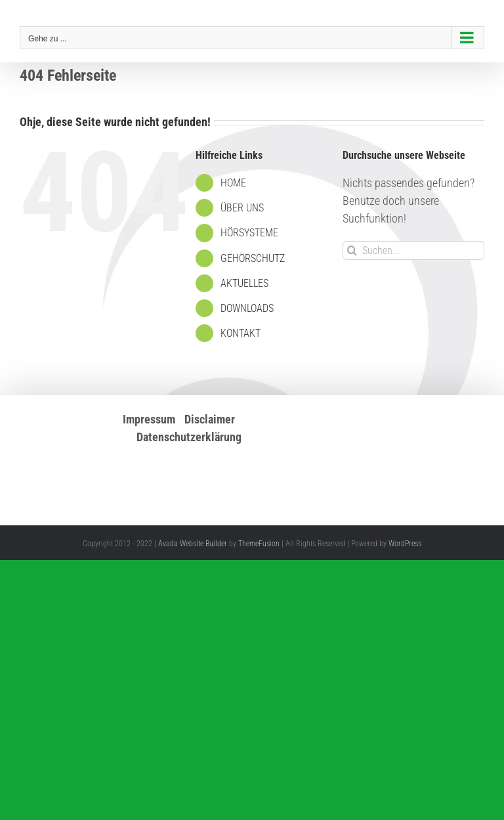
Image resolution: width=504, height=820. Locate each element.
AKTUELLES (244, 283)
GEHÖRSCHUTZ (253, 258)
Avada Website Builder (193, 544)
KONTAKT (241, 333)
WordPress (405, 544)
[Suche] (352, 250)
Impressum (149, 419)
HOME (233, 183)
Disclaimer (210, 419)
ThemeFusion (259, 544)
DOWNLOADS (247, 308)
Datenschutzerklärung (189, 437)
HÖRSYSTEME (249, 233)
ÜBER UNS (242, 208)
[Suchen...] (413, 250)
